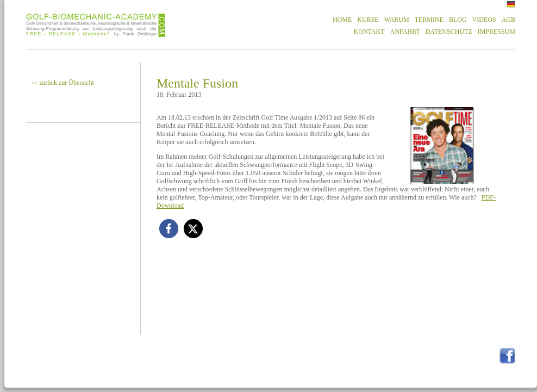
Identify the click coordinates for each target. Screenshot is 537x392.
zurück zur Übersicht (63, 83)
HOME (342, 20)
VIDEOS (484, 20)
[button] (169, 229)
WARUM (397, 20)
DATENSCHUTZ (449, 32)
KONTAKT (369, 32)
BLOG (458, 20)
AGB (508, 20)
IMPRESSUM (497, 32)
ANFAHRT (405, 32)
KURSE (368, 20)
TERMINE (429, 20)
